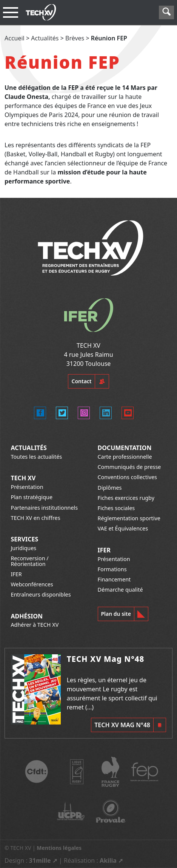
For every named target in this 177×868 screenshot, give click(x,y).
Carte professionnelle (125, 457)
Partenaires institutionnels (44, 508)
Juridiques (23, 548)
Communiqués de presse (129, 467)
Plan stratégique (32, 497)
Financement (114, 579)
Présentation (27, 487)
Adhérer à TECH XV (35, 625)
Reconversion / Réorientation (29, 561)
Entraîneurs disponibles (41, 594)
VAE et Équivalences (123, 528)
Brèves (75, 38)
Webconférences (32, 584)
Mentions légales (59, 848)
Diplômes (110, 488)
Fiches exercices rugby (126, 498)
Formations (112, 569)
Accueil (15, 38)
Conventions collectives (127, 477)
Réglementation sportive (129, 518)
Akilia (108, 860)
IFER (16, 574)
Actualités (45, 38)
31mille (40, 860)
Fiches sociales (116, 508)
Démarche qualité (120, 590)
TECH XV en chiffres (35, 518)
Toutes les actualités (36, 457)
